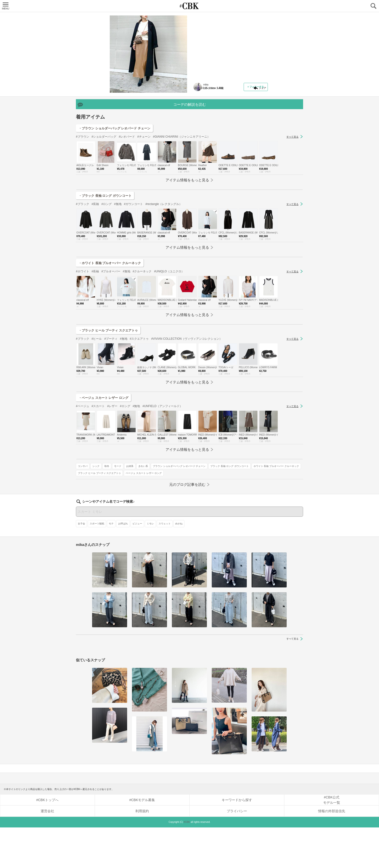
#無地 (118, 275)
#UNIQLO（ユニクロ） (169, 342)
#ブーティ (111, 409)
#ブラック (83, 275)
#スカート (98, 477)
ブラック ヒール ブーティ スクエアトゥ (218, 153)
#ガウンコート (134, 275)
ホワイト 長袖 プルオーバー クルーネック (219, 146)
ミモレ (150, 564)
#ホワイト (83, 342)
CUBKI (189, 6)
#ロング (106, 275)
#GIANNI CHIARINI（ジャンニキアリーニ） (182, 207)
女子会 (81, 564)
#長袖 (95, 275)
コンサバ (201, 125)
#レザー (112, 477)
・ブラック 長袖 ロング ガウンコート (105, 266)
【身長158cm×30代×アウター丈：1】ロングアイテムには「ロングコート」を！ (230, 47)
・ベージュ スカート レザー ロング (103, 469)
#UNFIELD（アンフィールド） (162, 477)
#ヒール (97, 409)
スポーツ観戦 (97, 564)
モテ (111, 564)
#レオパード (127, 207)
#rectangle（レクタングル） (164, 275)
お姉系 (248, 125)
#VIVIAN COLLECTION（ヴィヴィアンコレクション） (187, 409)
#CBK (187, 863)
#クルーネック (142, 342)
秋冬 (225, 125)
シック (214, 125)
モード (236, 125)
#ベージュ (83, 477)
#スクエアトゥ (139, 409)
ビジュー (137, 564)
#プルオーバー (111, 342)
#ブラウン (83, 207)
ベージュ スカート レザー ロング (214, 160)
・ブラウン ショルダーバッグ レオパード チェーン (114, 199)
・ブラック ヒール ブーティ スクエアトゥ (108, 401)
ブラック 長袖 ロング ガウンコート (215, 139)
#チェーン (144, 207)
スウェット (165, 564)
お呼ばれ (123, 564)
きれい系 (201, 132)
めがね (179, 564)
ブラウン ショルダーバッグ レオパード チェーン (237, 132)
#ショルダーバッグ (104, 207)
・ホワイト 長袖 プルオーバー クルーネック (110, 334)
